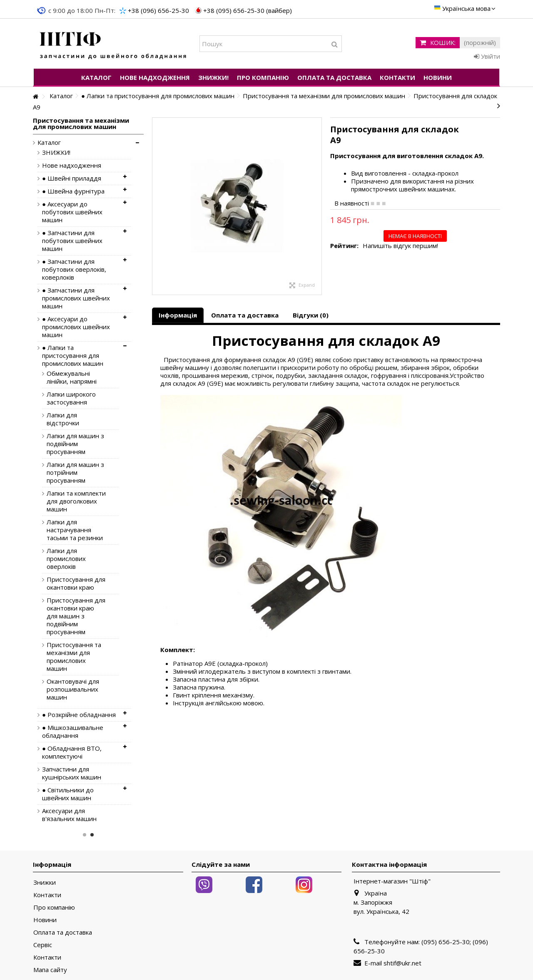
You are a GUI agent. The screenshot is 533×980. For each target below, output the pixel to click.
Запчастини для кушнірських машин (72, 773)
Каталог (49, 143)
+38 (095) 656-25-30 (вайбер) (248, 10)
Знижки (45, 882)
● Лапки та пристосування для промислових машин (73, 356)
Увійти (487, 56)
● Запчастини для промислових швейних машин (76, 298)
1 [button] (85, 835)
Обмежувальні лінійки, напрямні (72, 377)
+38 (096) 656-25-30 (158, 10)
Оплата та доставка (245, 315)
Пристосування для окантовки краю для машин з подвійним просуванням (76, 616)
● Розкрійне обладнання (79, 715)
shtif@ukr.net (402, 963)
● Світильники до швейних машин (68, 794)
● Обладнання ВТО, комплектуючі (72, 752)
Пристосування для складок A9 (326, 341)
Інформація (178, 315)
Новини (45, 920)
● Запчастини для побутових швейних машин (72, 241)
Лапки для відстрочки (63, 419)
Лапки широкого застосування (71, 398)
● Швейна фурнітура (73, 191)
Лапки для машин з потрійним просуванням (75, 473)
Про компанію (54, 907)
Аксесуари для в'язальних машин (69, 815)
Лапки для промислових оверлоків (66, 559)
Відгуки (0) (311, 315)
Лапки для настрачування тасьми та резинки (75, 530)
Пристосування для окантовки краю (76, 583)
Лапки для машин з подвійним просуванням (75, 444)
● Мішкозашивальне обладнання (73, 732)
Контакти (47, 895)
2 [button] (92, 835)
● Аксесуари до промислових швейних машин (76, 327)
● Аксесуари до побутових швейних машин (72, 212)
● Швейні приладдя (72, 178)
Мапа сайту (50, 970)
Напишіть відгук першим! (400, 246)
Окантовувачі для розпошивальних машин (73, 689)
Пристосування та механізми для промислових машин (74, 657)
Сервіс (43, 945)
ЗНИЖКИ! (56, 153)
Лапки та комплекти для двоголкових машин (76, 501)
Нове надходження (72, 165)
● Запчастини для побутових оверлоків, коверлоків (74, 269)
